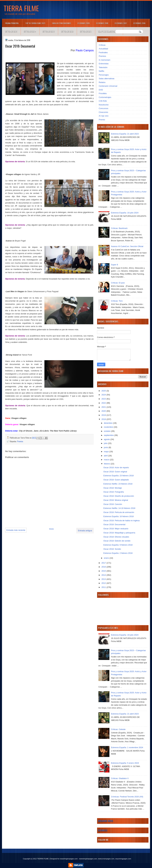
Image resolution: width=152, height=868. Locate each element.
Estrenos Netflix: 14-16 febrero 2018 (119, 508)
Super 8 (114, 265)
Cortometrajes (105, 97)
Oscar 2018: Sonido (112, 549)
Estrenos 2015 (11, 31)
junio (106, 447)
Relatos (102, 82)
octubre (108, 431)
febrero (107, 464)
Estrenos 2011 (86, 31)
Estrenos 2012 (67, 31)
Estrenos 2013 (49, 31)
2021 (104, 407)
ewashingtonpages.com (69, 859)
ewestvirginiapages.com (88, 859)
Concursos (103, 108)
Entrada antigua (85, 531)
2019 (104, 415)
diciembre (109, 423)
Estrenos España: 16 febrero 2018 (118, 516)
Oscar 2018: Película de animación (119, 512)
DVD (101, 90)
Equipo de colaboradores (109, 31)
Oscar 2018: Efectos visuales (116, 537)
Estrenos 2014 (30, 31)
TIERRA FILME (21, 8)
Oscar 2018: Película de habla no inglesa (121, 521)
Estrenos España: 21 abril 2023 (125, 134)
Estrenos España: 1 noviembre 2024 (127, 747)
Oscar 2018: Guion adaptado (116, 480)
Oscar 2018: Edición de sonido (117, 541)
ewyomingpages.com (123, 859)
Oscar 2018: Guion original (115, 472)
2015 (104, 571)
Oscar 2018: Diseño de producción (119, 496)
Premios (20, 441)
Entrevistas (104, 64)
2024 (104, 395)
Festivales (103, 52)
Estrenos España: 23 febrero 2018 (118, 476)
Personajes (104, 75)
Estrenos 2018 (102, 23)
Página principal (12, 23)
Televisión (103, 67)
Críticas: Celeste (118, 729)
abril (106, 456)
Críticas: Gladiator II (120, 778)
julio (106, 443)
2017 (104, 563)
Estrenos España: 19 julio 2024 (125, 213)
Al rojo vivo (104, 116)
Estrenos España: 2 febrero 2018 (118, 553)
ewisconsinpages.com (106, 859)
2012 (104, 583)
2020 (104, 411)
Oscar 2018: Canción (113, 504)
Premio (102, 120)
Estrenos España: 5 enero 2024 (125, 763)
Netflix (101, 71)
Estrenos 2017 (121, 23)
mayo (107, 452)
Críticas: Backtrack (119, 228)
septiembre (109, 435)
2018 (104, 419)
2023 (104, 399)
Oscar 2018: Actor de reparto (116, 468)
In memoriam (105, 60)
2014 (104, 575)
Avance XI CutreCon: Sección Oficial (127, 246)
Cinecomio (103, 112)
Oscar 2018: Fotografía (114, 492)
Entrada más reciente (16, 530)
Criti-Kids (103, 101)
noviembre (109, 427)
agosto (107, 439)
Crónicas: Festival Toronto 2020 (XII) (127, 797)
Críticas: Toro (117, 301)
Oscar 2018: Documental (114, 524)
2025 (104, 391)
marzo (107, 460)
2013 (104, 579)
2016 (104, 567)
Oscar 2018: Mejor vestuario (116, 529)
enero (107, 558)
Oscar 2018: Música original (116, 500)
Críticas (102, 45)
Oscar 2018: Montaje (113, 488)
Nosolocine (104, 105)
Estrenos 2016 (139, 23)
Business (103, 830)
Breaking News (106, 821)
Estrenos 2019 (84, 23)
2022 (104, 403)
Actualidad (103, 49)
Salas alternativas (107, 79)
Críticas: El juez (118, 283)
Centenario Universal (108, 86)
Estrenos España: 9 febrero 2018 (118, 545)
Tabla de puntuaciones (61, 23)
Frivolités (103, 93)
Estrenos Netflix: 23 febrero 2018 (118, 484)
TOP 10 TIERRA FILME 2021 (35, 23)
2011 (104, 587)
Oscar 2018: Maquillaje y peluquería (119, 533)
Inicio (51, 529)
